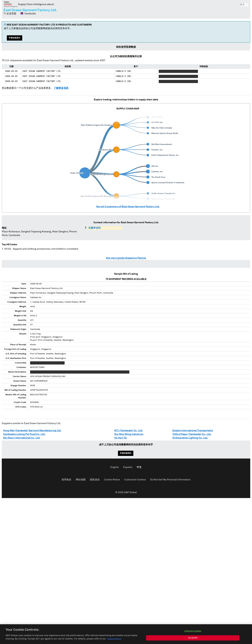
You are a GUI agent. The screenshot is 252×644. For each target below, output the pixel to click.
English (115, 467)
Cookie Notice (112, 480)
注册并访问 (94, 228)
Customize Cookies (135, 480)
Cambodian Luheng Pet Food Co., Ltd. (24, 434)
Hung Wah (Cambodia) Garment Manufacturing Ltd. (32, 431)
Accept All (193, 639)
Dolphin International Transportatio (193, 431)
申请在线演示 (15, 38)
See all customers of (128, 207)
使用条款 (66, 480)
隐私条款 (95, 480)
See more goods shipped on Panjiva (126, 258)
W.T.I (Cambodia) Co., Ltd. (129, 431)
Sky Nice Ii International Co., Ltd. (22, 438)
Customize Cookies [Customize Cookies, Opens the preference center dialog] (193, 632)
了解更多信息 (61, 88)
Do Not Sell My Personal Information (170, 480)
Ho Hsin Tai (121, 438)
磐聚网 (11, 4)
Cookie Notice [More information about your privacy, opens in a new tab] (114, 640)
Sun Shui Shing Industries (129, 434)
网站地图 (81, 480)
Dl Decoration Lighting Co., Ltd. (190, 438)
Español (128, 467)
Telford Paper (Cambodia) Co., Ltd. (192, 434)
